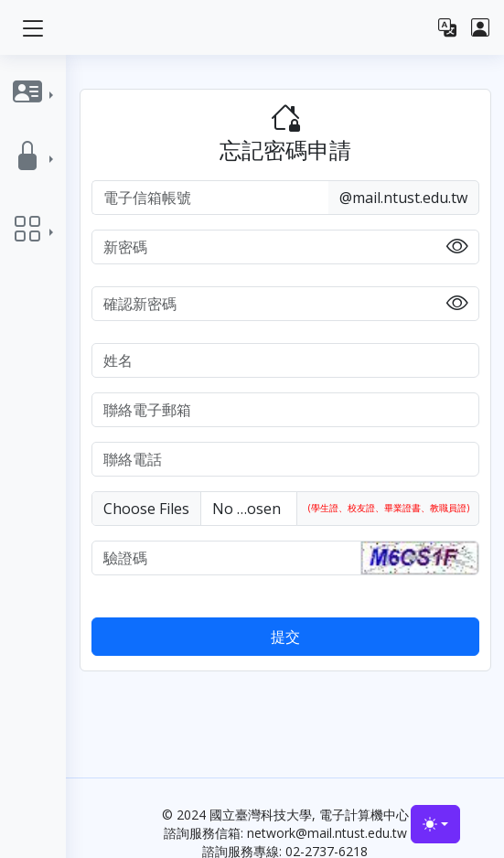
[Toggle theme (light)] (435, 824)
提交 (285, 637)
